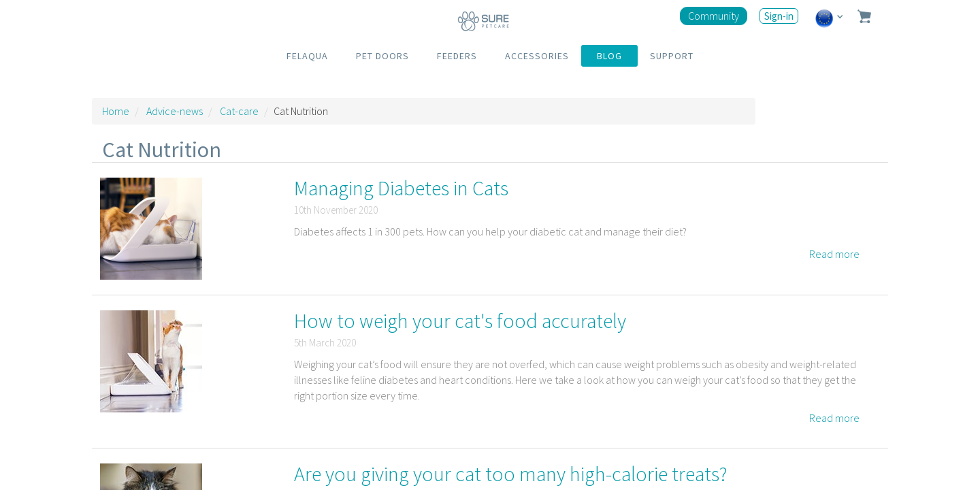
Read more (834, 254)
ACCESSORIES (537, 56)
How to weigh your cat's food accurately (460, 321)
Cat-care (239, 111)
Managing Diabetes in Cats (401, 188)
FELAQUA (307, 56)
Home (116, 111)
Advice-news (175, 111)
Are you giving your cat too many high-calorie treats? (511, 474)
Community (714, 16)
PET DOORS (382, 56)
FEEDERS (457, 56)
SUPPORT (672, 56)
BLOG (609, 56)
